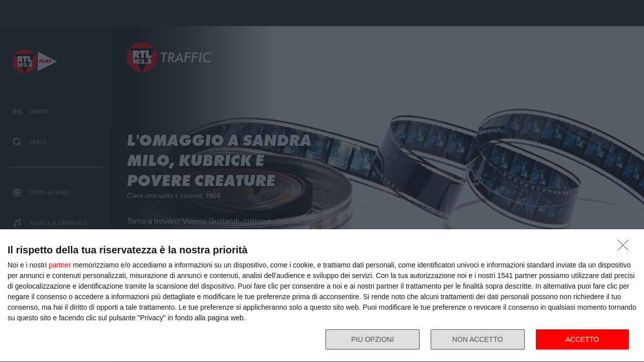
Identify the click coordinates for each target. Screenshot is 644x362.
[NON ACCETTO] (626, 248)
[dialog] (322, 296)
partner (60, 265)
